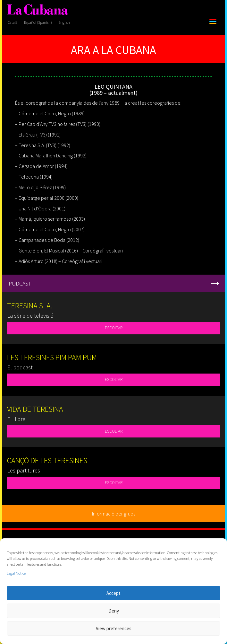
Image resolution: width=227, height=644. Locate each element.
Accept (113, 593)
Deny (114, 611)
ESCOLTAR (114, 328)
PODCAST (20, 283)
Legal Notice (16, 573)
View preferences (114, 628)
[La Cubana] (38, 10)
